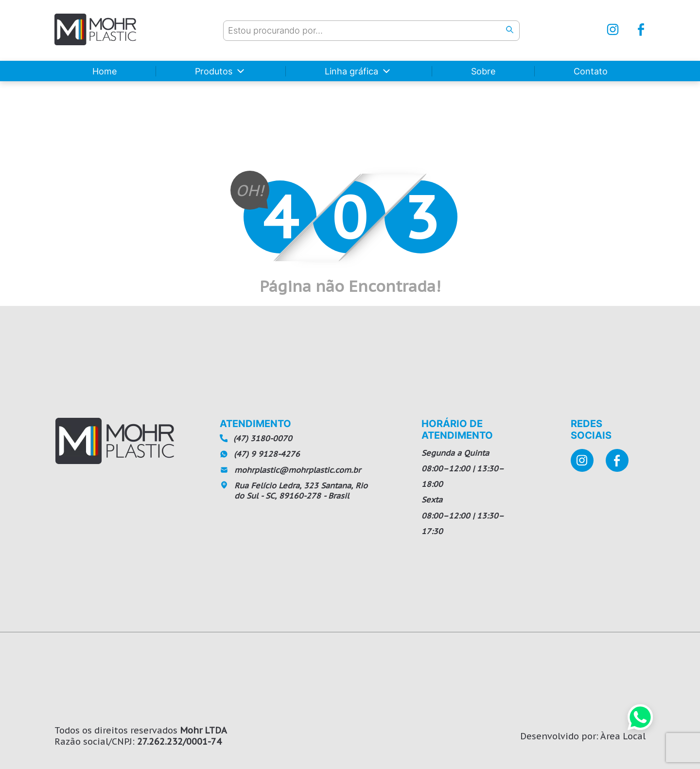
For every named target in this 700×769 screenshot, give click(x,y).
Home (105, 71)
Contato (591, 71)
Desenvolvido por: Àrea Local (583, 736)
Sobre (483, 71)
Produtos (214, 71)
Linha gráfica (351, 71)
